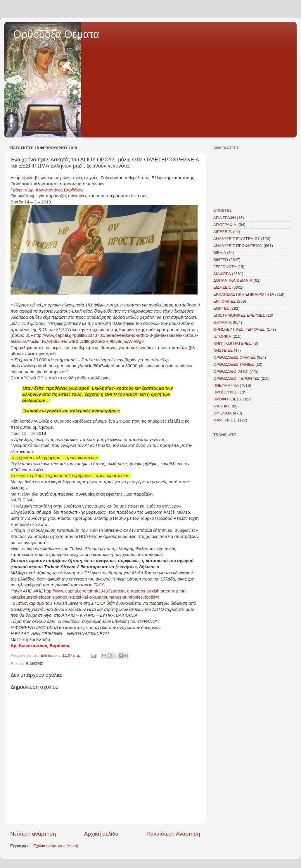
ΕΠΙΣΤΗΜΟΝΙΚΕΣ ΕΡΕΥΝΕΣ (239, 315)
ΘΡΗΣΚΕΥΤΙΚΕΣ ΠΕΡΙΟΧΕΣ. (239, 329)
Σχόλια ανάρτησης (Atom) (56, 846)
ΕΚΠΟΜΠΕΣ (225, 301)
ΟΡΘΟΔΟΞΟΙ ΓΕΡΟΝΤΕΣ (236, 378)
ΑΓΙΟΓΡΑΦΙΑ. (225, 225)
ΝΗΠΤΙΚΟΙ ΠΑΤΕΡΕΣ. (233, 343)
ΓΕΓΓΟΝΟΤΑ (225, 267)
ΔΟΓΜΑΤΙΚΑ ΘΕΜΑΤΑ (233, 280)
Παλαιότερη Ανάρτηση (173, 834)
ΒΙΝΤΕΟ (221, 260)
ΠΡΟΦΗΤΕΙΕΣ (226, 399)
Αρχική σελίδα (101, 834)
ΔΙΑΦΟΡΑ (222, 274)
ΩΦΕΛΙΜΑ (223, 413)
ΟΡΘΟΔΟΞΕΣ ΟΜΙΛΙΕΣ (235, 357)
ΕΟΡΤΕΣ (221, 308)
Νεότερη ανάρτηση (33, 834)
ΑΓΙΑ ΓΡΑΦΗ (225, 218)
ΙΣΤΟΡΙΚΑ (222, 336)
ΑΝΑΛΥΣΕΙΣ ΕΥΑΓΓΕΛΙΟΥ (237, 239)
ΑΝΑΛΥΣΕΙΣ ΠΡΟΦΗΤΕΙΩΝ (238, 246)
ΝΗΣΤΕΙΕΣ (223, 350)
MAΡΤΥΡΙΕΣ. (225, 420)
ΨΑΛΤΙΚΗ (222, 406)
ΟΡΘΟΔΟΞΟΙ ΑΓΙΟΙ (231, 371)
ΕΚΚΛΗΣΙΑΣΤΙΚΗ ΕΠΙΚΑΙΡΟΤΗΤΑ (244, 294)
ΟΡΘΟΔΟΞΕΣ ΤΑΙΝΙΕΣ (234, 364)
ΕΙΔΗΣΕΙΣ (35, 664)
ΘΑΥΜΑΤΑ (223, 322)
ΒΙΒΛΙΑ (220, 253)
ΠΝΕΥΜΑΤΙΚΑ (226, 385)
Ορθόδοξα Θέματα (56, 34)
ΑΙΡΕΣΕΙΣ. (223, 232)
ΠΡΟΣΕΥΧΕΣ (225, 392)
